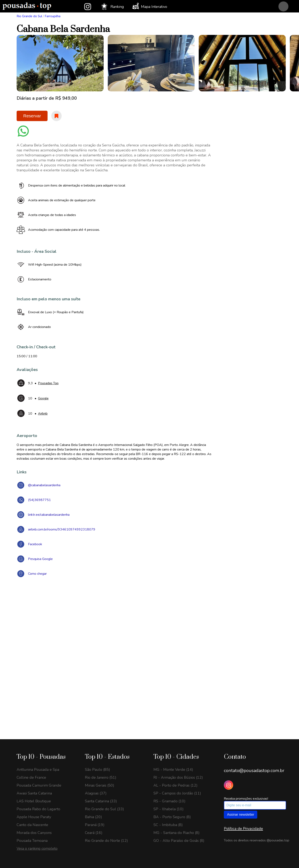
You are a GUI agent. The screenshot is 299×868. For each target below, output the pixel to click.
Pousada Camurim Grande (39, 785)
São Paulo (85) (97, 770)
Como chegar (37, 574)
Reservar (32, 116)
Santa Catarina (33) (101, 801)
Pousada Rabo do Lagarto (38, 809)
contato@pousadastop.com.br (254, 771)
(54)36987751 (39, 500)
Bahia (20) (93, 817)
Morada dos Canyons (34, 833)
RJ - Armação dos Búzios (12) (178, 777)
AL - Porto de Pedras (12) (175, 785)
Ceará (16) (94, 833)
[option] (60, 63)
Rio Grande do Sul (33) (104, 809)
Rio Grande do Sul (29, 16)
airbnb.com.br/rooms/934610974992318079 (62, 529)
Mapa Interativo (150, 6)
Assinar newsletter (241, 815)
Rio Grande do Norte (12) (106, 841)
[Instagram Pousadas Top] (229, 785)
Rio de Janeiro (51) (101, 777)
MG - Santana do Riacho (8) (176, 833)
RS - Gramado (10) (169, 801)
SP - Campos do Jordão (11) (177, 793)
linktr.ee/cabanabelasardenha (49, 515)
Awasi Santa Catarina (34, 793)
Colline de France (31, 777)
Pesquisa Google (40, 559)
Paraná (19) (95, 825)
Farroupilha (53, 16)
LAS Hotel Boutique (34, 801)
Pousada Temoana (32, 841)
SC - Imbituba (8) (168, 825)
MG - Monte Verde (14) (173, 770)
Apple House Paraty (34, 817)
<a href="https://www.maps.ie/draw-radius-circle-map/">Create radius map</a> (149, 641)
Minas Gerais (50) (100, 785)
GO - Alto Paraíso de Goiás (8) (179, 841)
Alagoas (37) (96, 793)
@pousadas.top (278, 840)
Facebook (35, 544)
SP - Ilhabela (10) (168, 809)
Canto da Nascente (32, 825)
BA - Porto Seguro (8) (172, 817)
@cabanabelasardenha (44, 485)
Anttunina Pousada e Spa (38, 770)
